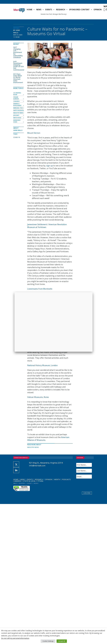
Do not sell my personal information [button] (15, 638)
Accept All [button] (62, 641)
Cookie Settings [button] (48, 641)
